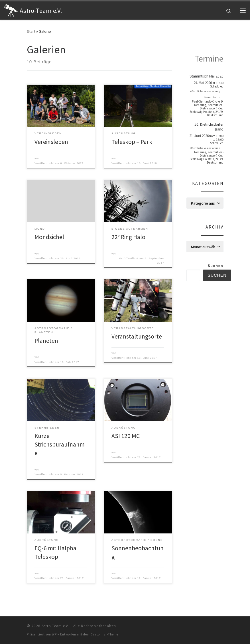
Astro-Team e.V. (55, 626)
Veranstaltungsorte (137, 336)
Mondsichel (49, 237)
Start (31, 31)
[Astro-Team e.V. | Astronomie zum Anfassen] (11, 10)
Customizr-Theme (104, 634)
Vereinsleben (51, 142)
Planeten (46, 341)
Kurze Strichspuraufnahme (60, 444)
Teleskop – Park (132, 142)
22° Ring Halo (128, 237)
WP (54, 634)
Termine (209, 59)
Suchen (216, 266)
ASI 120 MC (126, 436)
